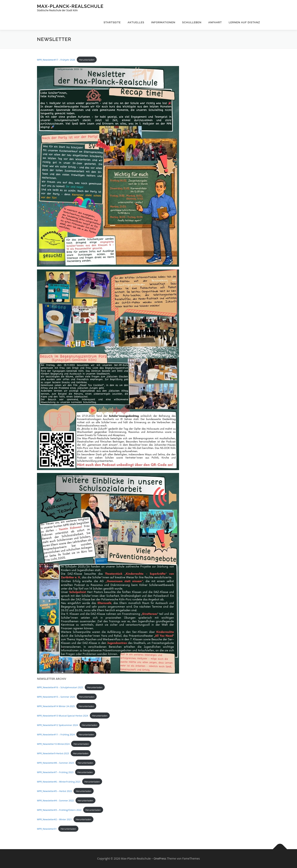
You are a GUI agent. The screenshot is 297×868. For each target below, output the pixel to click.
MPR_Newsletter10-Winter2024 (53, 744)
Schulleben (192, 22)
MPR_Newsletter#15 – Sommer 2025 (56, 697)
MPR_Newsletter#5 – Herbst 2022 (54, 791)
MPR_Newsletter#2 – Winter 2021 (54, 819)
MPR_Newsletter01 (47, 829)
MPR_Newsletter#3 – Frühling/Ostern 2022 (59, 810)
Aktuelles (136, 22)
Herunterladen (87, 60)
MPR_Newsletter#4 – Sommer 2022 (55, 800)
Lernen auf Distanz (244, 22)
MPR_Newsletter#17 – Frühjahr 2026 (56, 60)
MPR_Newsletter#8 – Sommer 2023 (55, 763)
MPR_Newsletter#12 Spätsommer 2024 (57, 725)
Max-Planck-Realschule (70, 6)
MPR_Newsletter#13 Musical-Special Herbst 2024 (62, 716)
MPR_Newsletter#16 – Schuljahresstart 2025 (60, 687)
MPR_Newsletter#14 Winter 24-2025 (56, 706)
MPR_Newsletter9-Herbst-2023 (53, 753)
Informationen (163, 22)
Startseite (112, 22)
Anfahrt (215, 22)
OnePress (160, 858)
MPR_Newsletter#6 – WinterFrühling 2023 (59, 782)
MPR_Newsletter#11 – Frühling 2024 (56, 734)
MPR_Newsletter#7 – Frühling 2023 (55, 772)
